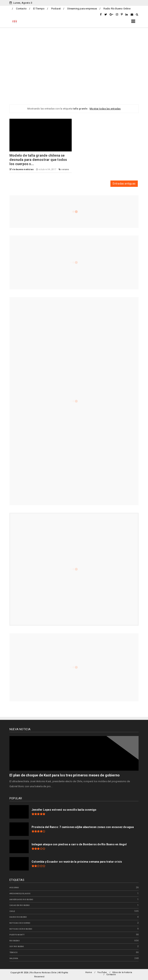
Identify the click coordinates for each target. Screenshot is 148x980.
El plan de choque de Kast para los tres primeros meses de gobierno (65, 775)
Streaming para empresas (82, 9)
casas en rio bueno (20, 905)
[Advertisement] (74, 62)
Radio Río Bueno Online (117, 9)
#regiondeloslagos (20, 894)
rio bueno (15, 941)
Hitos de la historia (122, 972)
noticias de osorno (20, 923)
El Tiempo (39, 9)
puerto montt (17, 935)
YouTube (102, 972)
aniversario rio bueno (21, 899)
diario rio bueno (18, 917)
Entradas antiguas (124, 184)
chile (12, 911)
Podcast (56, 9)
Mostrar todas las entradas (105, 109)
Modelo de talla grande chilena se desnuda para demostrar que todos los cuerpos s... (38, 160)
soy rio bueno (17, 946)
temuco (13, 952)
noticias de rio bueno (21, 929)
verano (65, 169)
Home (89, 972)
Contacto (21, 9)
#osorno (14, 888)
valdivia (14, 958)
